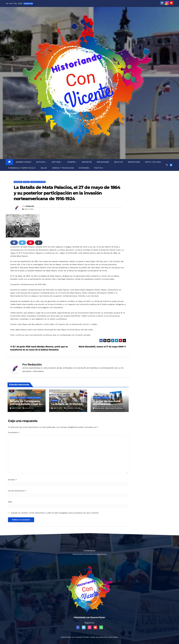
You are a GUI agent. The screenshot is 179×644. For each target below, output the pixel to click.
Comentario (14, 432)
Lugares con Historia (38, 182)
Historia (57, 162)
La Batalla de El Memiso (67, 404)
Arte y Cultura (153, 162)
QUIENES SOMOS (23, 162)
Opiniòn (71, 162)
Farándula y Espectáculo (22, 168)
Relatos (119, 162)
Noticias (41, 162)
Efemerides (18, 182)
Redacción (30, 206)
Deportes (87, 162)
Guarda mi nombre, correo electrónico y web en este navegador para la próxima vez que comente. (55, 513)
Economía (84, 168)
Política (98, 168)
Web (10, 502)
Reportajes (134, 162)
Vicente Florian (72, 408)
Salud (44, 168)
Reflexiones (103, 162)
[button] (167, 165)
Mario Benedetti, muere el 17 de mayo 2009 (102, 347)
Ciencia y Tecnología (63, 168)
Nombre (12, 480)
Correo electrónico (17, 491)
